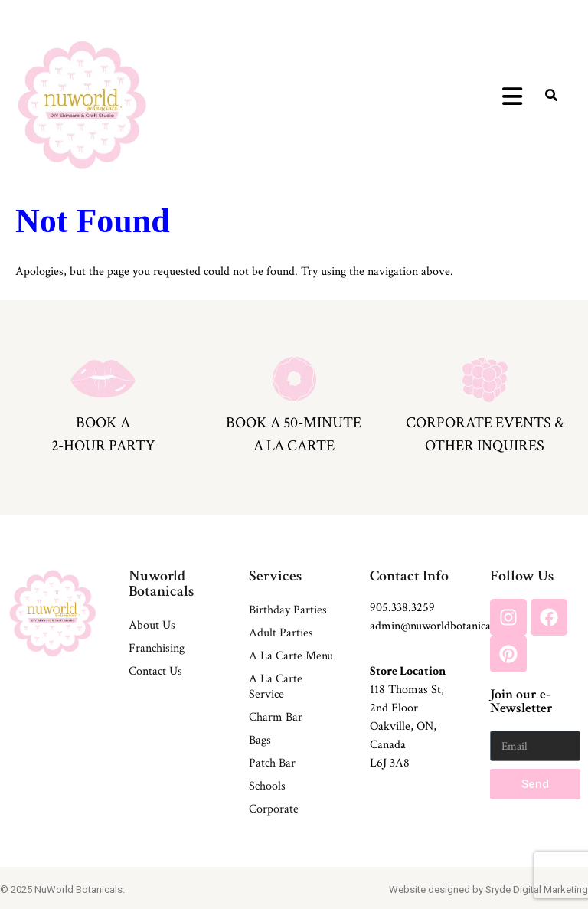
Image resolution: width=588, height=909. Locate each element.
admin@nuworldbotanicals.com (446, 626)
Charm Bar (276, 717)
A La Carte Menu (291, 656)
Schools (267, 786)
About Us (152, 625)
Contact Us (155, 671)
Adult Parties (281, 633)
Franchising (157, 648)
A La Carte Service (276, 687)
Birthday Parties (288, 610)
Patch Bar (272, 763)
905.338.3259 (402, 608)
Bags (260, 740)
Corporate (274, 809)
